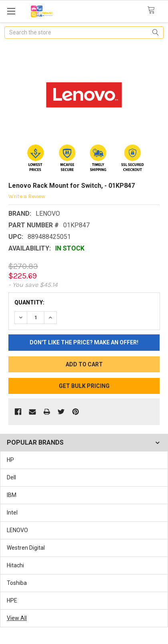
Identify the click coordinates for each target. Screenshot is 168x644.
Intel (12, 513)
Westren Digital (26, 548)
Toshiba (17, 583)
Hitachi (15, 565)
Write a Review (27, 196)
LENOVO (17, 530)
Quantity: (29, 302)
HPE (12, 600)
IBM (12, 495)
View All (17, 618)
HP (10, 460)
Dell (11, 477)
